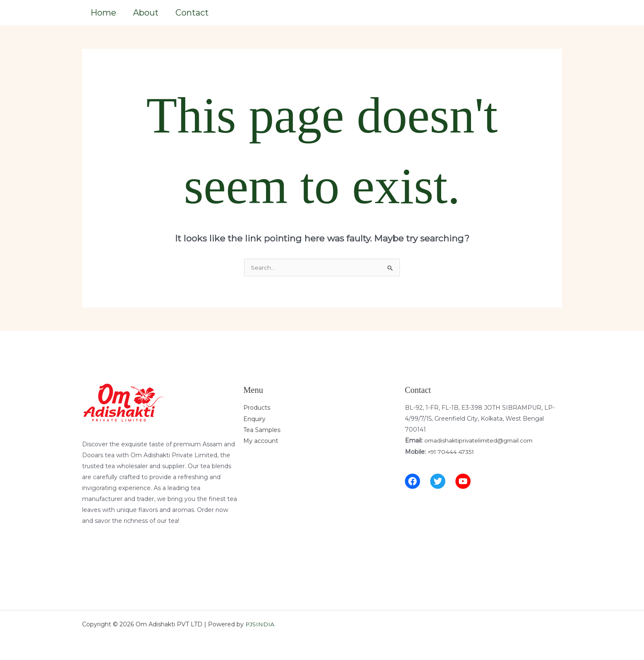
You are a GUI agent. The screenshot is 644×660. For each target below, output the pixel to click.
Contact (192, 11)
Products (257, 407)
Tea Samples (262, 429)
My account (261, 440)
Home (103, 11)
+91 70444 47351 (452, 451)
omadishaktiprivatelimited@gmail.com (481, 440)
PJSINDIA (260, 623)
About (146, 11)
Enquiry (254, 418)
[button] (538, 12)
